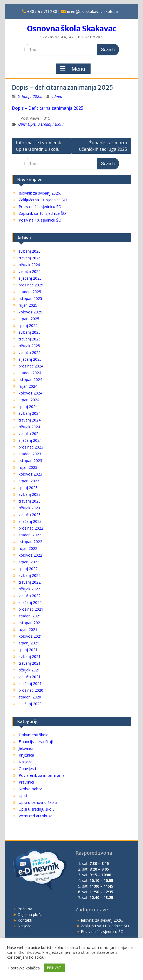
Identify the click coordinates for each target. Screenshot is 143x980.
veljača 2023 (30, 515)
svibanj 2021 (30, 656)
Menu (72, 69)
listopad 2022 (30, 542)
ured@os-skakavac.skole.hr (93, 12)
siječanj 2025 (30, 359)
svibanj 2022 (30, 575)
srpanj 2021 (29, 643)
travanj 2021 (30, 663)
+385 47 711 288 (42, 12)
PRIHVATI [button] (54, 968)
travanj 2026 (30, 258)
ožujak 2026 (29, 265)
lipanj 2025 (28, 325)
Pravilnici (26, 782)
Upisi (22, 124)
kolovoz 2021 (30, 636)
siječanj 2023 (30, 521)
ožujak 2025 (29, 346)
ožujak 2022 (29, 589)
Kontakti (25, 920)
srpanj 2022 (29, 562)
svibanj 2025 (30, 332)
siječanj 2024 (30, 440)
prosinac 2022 (31, 528)
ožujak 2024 (29, 427)
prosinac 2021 (31, 609)
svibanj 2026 (30, 251)
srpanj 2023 (29, 481)
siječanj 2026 (30, 278)
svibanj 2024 (30, 413)
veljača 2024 (30, 434)
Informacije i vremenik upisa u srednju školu (39, 146)
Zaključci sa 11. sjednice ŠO (43, 200)
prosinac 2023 (31, 447)
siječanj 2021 (30, 683)
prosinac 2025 (31, 285)
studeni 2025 (30, 292)
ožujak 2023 (29, 508)
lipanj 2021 (28, 650)
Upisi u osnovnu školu (38, 802)
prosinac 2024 (31, 366)
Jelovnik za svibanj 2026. (40, 193)
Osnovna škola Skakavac (72, 29)
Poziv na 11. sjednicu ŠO (40, 207)
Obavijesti (27, 769)
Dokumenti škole (34, 735)
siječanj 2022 (30, 602)
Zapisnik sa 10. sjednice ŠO (42, 213)
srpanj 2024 (29, 400)
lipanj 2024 (28, 407)
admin (57, 96)
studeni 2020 (30, 697)
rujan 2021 (28, 629)
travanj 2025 (30, 339)
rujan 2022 (28, 548)
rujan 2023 (28, 467)
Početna (25, 909)
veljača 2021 (30, 677)
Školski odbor (30, 789)
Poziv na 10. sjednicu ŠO (40, 220)
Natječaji (26, 762)
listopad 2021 (30, 623)
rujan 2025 (28, 305)
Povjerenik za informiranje (42, 775)
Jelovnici (26, 748)
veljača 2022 (30, 596)
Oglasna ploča (30, 914)
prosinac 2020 (31, 690)
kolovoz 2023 (30, 474)
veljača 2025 (30, 352)
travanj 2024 (30, 420)
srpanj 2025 (29, 319)
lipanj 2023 (28, 488)
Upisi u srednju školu (46, 124)
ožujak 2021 (29, 670)
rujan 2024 (28, 386)
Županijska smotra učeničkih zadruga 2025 (103, 146)
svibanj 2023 (30, 494)
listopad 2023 (30, 461)
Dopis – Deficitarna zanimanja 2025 (48, 108)
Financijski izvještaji (36, 742)
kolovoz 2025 (30, 312)
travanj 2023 (30, 501)
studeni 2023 (30, 454)
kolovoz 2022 (30, 555)
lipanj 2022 (28, 569)
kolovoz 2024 (30, 393)
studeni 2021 (30, 616)
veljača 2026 (30, 271)
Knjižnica (26, 755)
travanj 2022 (30, 582)
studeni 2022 (30, 535)
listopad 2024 (30, 379)
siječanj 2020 (30, 704)
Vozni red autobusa (36, 816)
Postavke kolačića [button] (24, 968)
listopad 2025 (30, 298)
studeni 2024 (30, 373)
